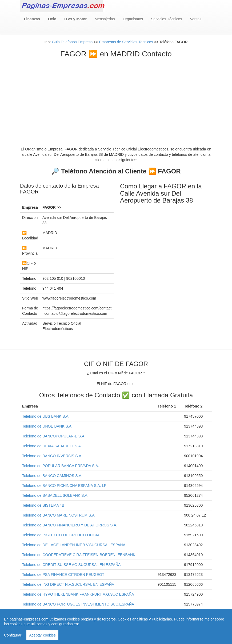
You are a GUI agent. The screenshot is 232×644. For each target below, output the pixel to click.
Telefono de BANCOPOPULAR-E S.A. (54, 436)
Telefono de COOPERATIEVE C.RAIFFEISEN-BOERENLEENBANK (79, 555)
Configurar (13, 635)
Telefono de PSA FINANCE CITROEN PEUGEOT (63, 575)
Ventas (196, 19)
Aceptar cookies (42, 635)
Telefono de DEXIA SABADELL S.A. (52, 446)
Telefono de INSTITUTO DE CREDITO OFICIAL (62, 535)
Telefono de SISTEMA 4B (43, 505)
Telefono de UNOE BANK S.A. (47, 426)
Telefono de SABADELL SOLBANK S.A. (55, 495)
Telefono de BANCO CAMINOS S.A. (52, 476)
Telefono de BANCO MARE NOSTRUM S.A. (59, 515)
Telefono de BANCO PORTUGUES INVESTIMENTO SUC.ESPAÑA (78, 604)
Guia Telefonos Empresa (72, 42)
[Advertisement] (116, 98)
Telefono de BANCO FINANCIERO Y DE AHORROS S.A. (70, 525)
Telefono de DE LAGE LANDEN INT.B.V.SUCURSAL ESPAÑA (74, 545)
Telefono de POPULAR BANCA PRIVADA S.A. (61, 466)
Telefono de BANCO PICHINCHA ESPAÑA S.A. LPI (65, 486)
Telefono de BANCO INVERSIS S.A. (52, 456)
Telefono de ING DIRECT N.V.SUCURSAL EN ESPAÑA (68, 584)
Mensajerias (105, 19)
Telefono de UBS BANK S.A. (46, 416)
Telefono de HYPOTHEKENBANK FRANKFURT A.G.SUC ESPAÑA (78, 594)
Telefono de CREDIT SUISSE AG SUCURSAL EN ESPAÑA (71, 565)
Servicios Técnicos (166, 19)
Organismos (133, 19)
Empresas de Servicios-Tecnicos (126, 42)
